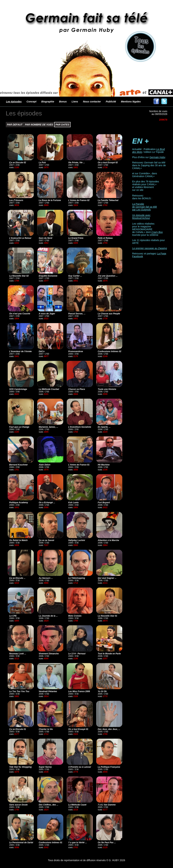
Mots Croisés (75, 616)
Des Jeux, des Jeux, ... (109, 729)
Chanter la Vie (46, 729)
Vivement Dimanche (49, 654)
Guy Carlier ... (75, 276)
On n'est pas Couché (20, 314)
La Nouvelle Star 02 (19, 276)
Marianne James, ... (48, 427)
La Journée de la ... (48, 616)
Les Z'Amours (16, 200)
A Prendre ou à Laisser (80, 767)
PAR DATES (62, 125)
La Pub (42, 163)
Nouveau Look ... (18, 654)
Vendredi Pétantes (48, 691)
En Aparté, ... (104, 427)
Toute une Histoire (107, 389)
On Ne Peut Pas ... (107, 843)
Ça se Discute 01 (18, 729)
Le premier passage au (150, 248)
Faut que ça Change (19, 427)
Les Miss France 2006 (79, 691)
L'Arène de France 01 (79, 465)
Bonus (63, 102)
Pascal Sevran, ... (77, 314)
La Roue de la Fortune (50, 200)
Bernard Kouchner (19, 465)
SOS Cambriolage (18, 389)
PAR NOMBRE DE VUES (39, 125)
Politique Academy (19, 503)
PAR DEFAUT (15, 125)
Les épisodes (14, 102)
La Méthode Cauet (77, 805)
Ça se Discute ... (17, 578)
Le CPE (13, 616)
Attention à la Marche (108, 540)
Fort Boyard (104, 503)
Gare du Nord (46, 238)
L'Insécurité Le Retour (20, 238)
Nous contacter (92, 102)
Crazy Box (157, 232)
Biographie (48, 102)
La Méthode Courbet (49, 389)
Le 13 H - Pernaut (77, 654)
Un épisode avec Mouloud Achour (141, 217)
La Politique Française (109, 767)
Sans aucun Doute (19, 805)
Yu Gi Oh (102, 691)
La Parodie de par (145, 207)
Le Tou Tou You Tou (19, 691)
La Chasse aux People (109, 314)
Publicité (111, 102)
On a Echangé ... (47, 503)
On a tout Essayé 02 (108, 163)
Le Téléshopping (77, 578)
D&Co (42, 351)
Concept (31, 102)
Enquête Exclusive (48, 276)
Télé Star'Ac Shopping (21, 767)
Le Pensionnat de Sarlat (21, 843)
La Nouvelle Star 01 (108, 616)
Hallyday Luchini (77, 540)
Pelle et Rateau (105, 238)
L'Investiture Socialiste (80, 427)
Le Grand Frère (76, 238)
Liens (75, 102)
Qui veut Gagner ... (107, 578)
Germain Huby (157, 157)
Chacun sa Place (77, 389)
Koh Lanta (74, 503)
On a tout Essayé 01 (78, 729)
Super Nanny (45, 767)
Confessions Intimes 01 (51, 843)
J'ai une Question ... (108, 276)
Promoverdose (76, 351)
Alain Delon (45, 465)
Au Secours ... (46, 578)
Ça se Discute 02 (18, 163)
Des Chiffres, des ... (49, 805)
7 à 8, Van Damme (107, 805)
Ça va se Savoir (47, 540)
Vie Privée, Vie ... (77, 163)
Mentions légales (131, 102)
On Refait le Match (19, 540)
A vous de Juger (47, 314)
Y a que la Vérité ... (78, 843)
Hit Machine (104, 465)
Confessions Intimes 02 (110, 351)
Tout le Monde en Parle (109, 654)
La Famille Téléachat (108, 200)
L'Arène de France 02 (79, 200)
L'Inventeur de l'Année (21, 351)
